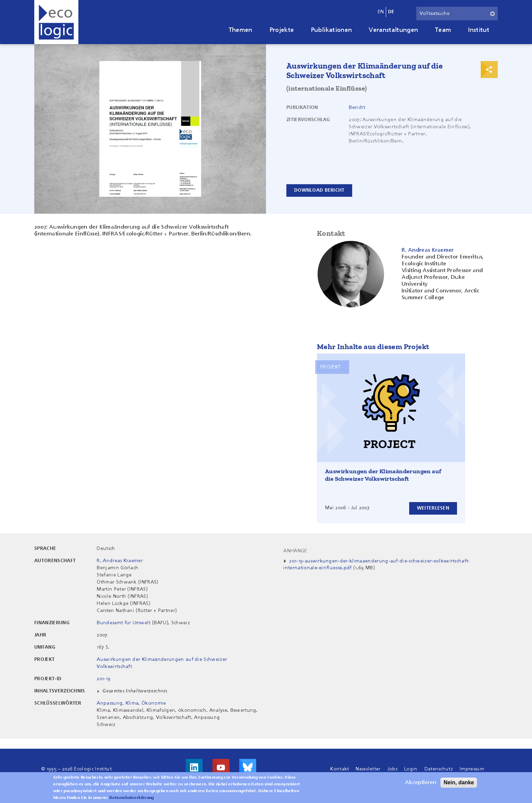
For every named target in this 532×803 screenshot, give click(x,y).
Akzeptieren (421, 785)
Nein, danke (459, 785)
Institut (479, 30)
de (391, 12)
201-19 (103, 679)
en (381, 12)
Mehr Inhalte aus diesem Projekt (373, 347)
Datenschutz (439, 769)
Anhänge (295, 551)
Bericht (357, 108)
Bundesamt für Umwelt (123, 623)
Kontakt (339, 769)
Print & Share (489, 70)
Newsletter (368, 769)
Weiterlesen (433, 508)
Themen (241, 30)
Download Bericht (319, 190)
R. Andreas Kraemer (120, 561)
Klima (132, 703)
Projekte (282, 30)
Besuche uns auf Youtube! (221, 767)
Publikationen (331, 30)
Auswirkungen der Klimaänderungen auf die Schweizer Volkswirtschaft (383, 475)
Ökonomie (154, 703)
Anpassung (110, 703)
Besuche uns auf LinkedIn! (194, 767)
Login (411, 769)
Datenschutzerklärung (131, 800)
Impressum (472, 769)
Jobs (392, 769)
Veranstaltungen (393, 30)
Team (443, 30)
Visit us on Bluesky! (248, 767)
